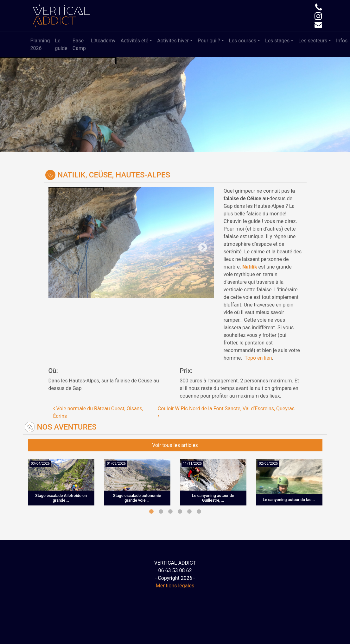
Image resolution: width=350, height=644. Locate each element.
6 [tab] (199, 512)
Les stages (277, 41)
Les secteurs (313, 41)
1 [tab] (151, 512)
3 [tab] (170, 512)
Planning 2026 (40, 44)
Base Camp (79, 44)
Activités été (134, 41)
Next (173, 243)
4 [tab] (180, 512)
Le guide (61, 44)
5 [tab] (189, 512)
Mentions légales (175, 586)
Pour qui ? (209, 41)
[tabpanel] (61, 487)
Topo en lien (258, 358)
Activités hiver (173, 41)
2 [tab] (161, 512)
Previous (90, 243)
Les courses (243, 41)
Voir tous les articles (175, 445)
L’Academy (103, 41)
